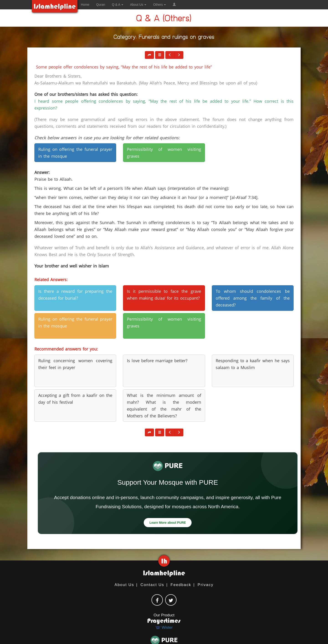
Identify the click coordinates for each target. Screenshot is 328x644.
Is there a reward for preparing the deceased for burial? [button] (75, 295)
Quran (101, 5)
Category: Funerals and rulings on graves (164, 38)
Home (85, 5)
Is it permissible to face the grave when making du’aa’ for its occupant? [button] (164, 295)
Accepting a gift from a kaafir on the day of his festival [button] (75, 399)
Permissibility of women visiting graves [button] (164, 153)
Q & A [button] (118, 5)
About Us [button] (138, 5)
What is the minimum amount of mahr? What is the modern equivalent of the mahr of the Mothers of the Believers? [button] (164, 406)
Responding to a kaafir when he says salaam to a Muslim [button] (253, 364)
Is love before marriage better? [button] (157, 361)
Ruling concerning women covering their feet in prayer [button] (75, 364)
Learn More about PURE (168, 523)
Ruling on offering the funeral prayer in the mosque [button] (75, 153)
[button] (174, 5)
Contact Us (152, 585)
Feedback (181, 585)
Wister (164, 627)
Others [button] (159, 5)
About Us (124, 585)
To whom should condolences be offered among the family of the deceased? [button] (253, 298)
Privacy (206, 585)
